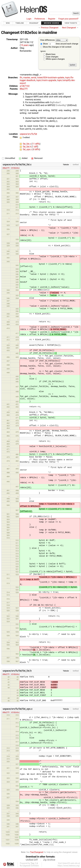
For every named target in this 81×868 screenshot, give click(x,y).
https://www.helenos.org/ (69, 866)
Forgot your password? (68, 19)
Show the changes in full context (56, 47)
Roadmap (34, 23)
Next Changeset (69, 28)
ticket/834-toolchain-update (51, 78)
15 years (25, 45)
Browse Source (52, 23)
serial (34, 78)
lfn (21, 78)
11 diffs (36, 144)
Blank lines (51, 54)
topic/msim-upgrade (46, 80)
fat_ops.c (28, 149)
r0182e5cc (15, 168)
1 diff (35, 147)
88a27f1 (24, 89)
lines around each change (63, 44)
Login (29, 19)
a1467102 (25, 86)
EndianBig (61, 105)
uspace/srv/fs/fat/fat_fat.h (17, 671)
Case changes (52, 57)
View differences (47, 40)
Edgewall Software (31, 866)
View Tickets (71, 23)
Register (52, 19)
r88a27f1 (6, 168)
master (27, 78)
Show (44, 44)
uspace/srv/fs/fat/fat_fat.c (17, 164)
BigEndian (55, 102)
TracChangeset (37, 852)
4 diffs (36, 149)
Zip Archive (49, 860)
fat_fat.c (27, 144)
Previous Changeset (50, 28)
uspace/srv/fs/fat (28, 134)
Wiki (8, 23)
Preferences (40, 19)
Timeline (20, 23)
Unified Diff (32, 860)
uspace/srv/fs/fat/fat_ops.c (18, 709)
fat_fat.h (27, 147)
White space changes (55, 59)
